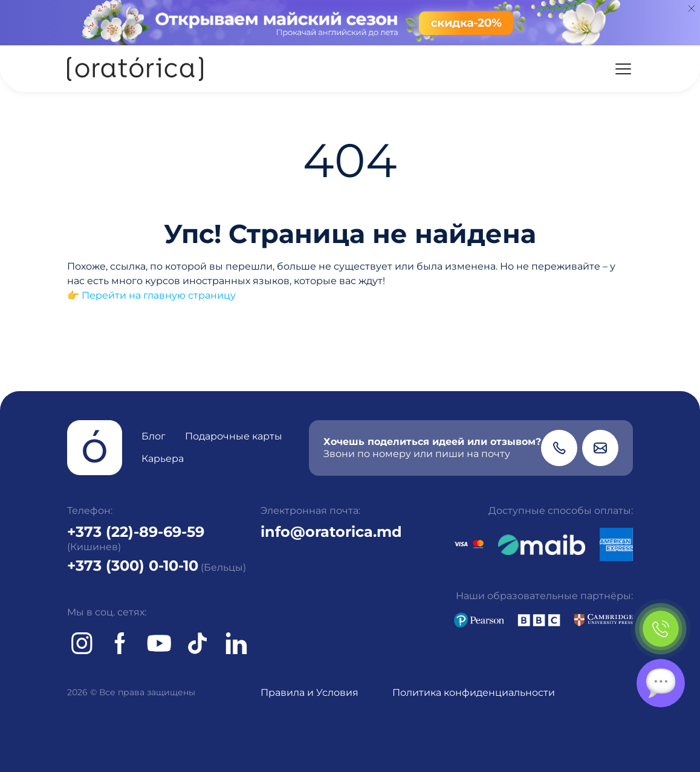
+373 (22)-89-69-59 (136, 532)
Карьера (163, 459)
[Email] (600, 448)
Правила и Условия (309, 693)
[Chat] (661, 683)
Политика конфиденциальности (474, 693)
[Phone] (559, 448)
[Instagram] (82, 643)
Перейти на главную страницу (159, 295)
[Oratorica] (135, 69)
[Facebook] (120, 643)
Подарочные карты (234, 436)
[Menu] (623, 69)
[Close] (692, 8)
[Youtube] (159, 643)
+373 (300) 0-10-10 (133, 566)
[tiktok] (198, 643)
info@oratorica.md (331, 532)
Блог (154, 436)
